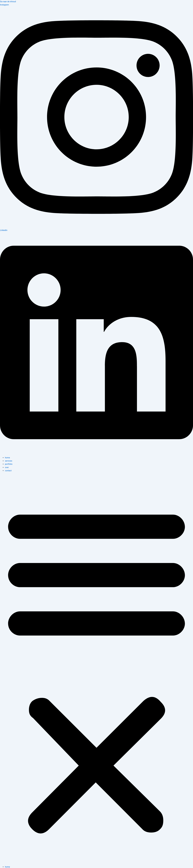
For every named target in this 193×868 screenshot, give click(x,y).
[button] (96, 669)
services (9, 461)
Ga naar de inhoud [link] (8, 2)
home (7, 458)
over (7, 467)
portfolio (9, 464)
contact (8, 471)
